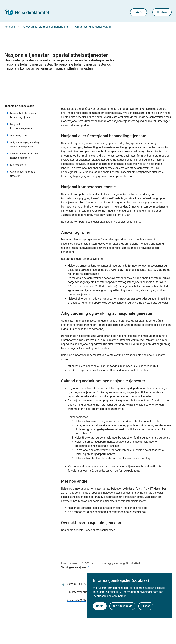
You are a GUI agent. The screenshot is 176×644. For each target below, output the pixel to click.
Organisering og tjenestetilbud (93, 27)
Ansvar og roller (19, 135)
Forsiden (10, 27)
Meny (164, 12)
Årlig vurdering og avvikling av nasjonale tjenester (25, 145)
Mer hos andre (18, 165)
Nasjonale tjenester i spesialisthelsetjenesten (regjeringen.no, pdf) (108, 508)
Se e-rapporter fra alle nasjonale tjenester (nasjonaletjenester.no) (107, 512)
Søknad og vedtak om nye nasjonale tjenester (24, 156)
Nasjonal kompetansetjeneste (21, 126)
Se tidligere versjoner (74, 567)
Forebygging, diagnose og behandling (45, 27)
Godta (100, 606)
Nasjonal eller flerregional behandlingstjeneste (24, 115)
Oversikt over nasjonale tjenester (23, 174)
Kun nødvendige (122, 606)
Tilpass (146, 606)
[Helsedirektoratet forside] (29, 12)
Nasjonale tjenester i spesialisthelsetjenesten (88, 530)
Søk (137, 12)
